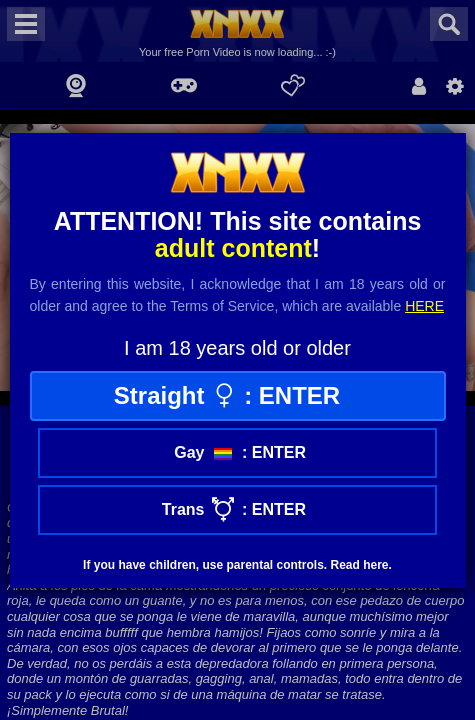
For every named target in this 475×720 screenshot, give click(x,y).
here (424, 306)
